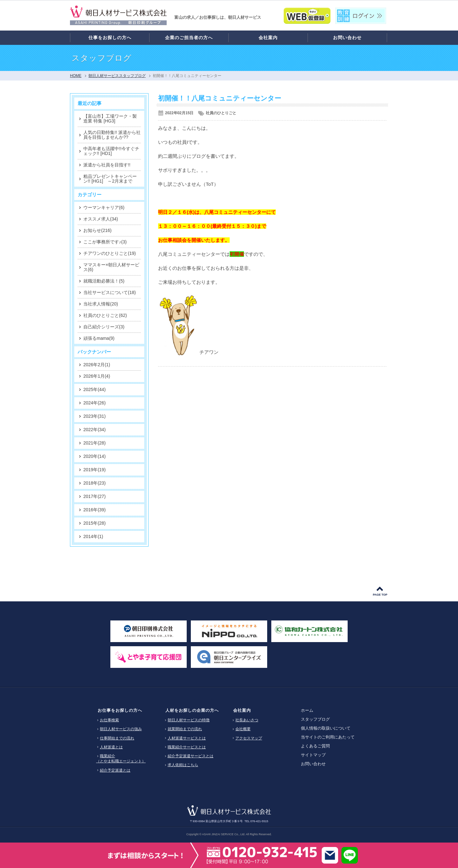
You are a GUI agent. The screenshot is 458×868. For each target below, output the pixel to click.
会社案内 (242, 710)
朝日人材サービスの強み (121, 729)
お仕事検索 (109, 720)
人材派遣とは (111, 747)
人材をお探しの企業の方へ (192, 710)
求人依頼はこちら (183, 765)
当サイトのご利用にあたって (328, 737)
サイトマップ (313, 755)
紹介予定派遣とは (115, 770)
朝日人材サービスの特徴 (189, 720)
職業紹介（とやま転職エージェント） (121, 759)
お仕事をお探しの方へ (120, 710)
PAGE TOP (380, 595)
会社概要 (243, 729)
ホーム (307, 710)
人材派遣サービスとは (187, 738)
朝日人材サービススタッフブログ (117, 76)
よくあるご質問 (315, 746)
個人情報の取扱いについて (326, 728)
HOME (76, 76)
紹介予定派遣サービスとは (191, 756)
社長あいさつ (247, 720)
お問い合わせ (313, 764)
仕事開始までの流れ (117, 738)
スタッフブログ (315, 719)
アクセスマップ (249, 738)
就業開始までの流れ (185, 729)
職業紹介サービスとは (187, 747)
